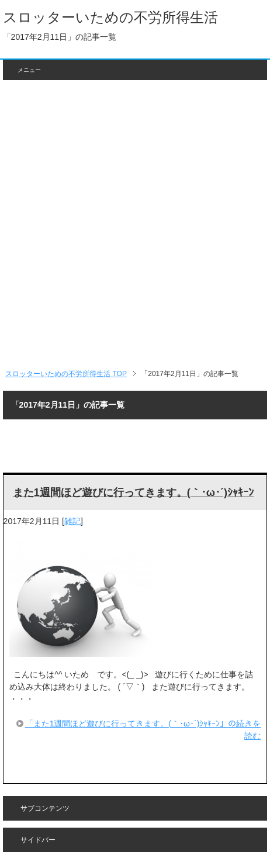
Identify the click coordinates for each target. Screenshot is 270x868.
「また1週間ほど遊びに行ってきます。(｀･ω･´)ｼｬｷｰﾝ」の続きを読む (143, 730)
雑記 (72, 521)
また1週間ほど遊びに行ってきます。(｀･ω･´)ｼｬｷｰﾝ (133, 492)
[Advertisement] (135, 224)
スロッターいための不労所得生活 (110, 17)
